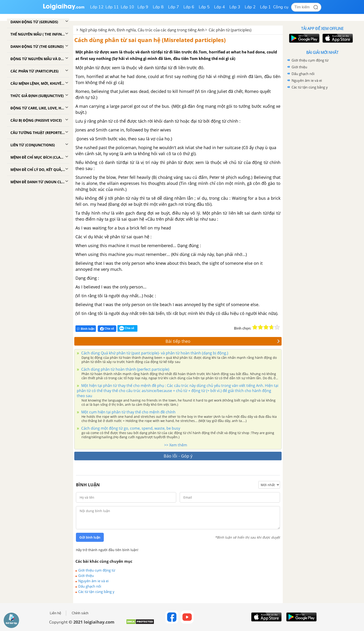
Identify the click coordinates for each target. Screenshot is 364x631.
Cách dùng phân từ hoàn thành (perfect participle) (125, 369)
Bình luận (86, 329)
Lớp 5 (204, 7)
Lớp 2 (250, 7)
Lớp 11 (112, 7)
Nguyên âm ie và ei (93, 581)
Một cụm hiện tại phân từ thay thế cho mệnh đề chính (128, 412)
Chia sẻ (107, 329)
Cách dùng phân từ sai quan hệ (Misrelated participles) (150, 40)
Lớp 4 (219, 7)
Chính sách (80, 613)
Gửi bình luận (90, 537)
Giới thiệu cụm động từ (97, 570)
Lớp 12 (97, 7)
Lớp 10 (127, 7)
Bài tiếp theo (223, 341)
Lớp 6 (189, 7)
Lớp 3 (235, 7)
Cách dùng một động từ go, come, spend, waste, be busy (130, 428)
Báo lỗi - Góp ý (178, 456)
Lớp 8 (158, 7)
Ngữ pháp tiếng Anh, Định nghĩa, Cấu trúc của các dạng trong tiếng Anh (142, 30)
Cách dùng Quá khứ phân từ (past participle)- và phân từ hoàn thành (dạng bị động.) (154, 353)
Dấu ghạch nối (90, 586)
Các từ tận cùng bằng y (96, 592)
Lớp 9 (143, 7)
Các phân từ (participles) (230, 30)
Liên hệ (55, 613)
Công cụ (281, 7)
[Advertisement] (322, 164)
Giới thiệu (86, 575)
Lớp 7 (174, 7)
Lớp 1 (265, 7)
